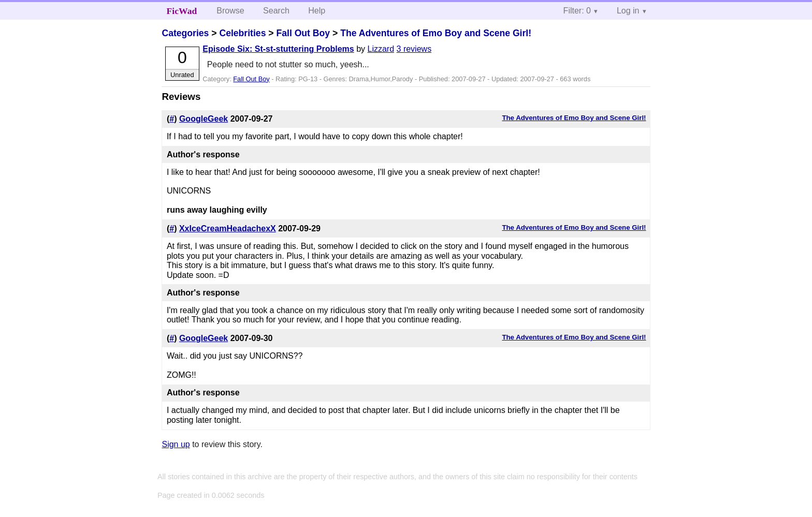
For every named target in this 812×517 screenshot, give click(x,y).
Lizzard (381, 49)
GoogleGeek (204, 119)
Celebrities (242, 33)
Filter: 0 (577, 11)
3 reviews (414, 49)
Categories (185, 33)
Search (276, 11)
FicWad (182, 11)
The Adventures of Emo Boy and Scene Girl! (436, 33)
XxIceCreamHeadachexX (228, 228)
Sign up (176, 444)
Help (317, 11)
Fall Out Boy (303, 33)
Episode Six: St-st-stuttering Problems (278, 49)
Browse (230, 11)
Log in (628, 11)
